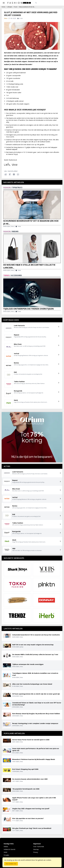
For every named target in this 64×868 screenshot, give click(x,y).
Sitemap (36, 849)
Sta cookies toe (11, 864)
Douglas (6, 855)
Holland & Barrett (10, 849)
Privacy (36, 852)
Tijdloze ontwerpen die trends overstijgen (28, 309)
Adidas (6, 847)
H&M (5, 852)
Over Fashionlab (39, 847)
